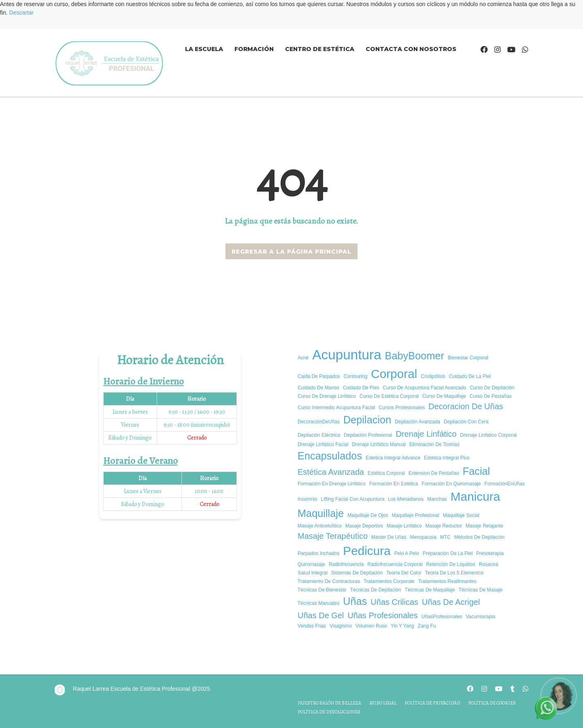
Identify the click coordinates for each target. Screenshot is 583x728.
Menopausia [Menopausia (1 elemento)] (423, 537)
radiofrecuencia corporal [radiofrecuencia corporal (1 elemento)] (395, 564)
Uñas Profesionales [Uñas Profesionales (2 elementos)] (382, 615)
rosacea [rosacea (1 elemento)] (488, 564)
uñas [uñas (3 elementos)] (355, 601)
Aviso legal (383, 703)
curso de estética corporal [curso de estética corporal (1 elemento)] (389, 396)
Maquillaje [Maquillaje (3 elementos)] (321, 513)
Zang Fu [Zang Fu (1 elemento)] (427, 626)
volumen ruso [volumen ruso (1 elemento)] (371, 626)
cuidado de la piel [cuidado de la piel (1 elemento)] (470, 376)
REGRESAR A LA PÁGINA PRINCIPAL (291, 252)
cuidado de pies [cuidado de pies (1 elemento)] (361, 388)
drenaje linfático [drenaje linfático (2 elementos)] (426, 434)
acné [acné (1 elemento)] (303, 358)
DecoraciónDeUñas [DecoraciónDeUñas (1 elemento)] (319, 422)
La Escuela (204, 49)
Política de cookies (492, 703)
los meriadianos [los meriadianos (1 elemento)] (406, 499)
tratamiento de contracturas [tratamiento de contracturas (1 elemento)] (329, 581)
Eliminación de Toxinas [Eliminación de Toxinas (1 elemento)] (434, 444)
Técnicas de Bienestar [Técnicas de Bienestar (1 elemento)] (322, 590)
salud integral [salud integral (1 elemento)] (313, 573)
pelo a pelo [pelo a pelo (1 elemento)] (407, 553)
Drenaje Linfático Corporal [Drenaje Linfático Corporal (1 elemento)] (488, 435)
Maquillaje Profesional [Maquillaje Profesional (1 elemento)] (416, 515)
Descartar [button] (22, 13)
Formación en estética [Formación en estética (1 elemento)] (394, 484)
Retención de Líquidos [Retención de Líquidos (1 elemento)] (451, 564)
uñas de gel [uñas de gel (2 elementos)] (321, 615)
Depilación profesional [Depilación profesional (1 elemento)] (368, 435)
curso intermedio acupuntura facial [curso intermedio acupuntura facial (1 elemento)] (336, 408)
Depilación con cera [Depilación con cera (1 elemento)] (466, 422)
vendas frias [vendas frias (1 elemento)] (312, 626)
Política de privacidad (432, 703)
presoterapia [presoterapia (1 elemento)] (490, 553)
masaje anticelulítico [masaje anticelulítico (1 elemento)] (320, 526)
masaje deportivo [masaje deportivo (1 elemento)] (364, 526)
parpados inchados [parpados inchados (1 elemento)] (318, 553)
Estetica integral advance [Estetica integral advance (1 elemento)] (393, 458)
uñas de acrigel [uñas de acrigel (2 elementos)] (451, 602)
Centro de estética (320, 49)
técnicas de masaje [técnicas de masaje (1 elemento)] (481, 590)
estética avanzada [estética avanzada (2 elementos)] (331, 472)
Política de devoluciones (329, 712)
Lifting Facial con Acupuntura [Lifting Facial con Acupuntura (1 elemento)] (353, 499)
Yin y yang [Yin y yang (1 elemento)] (402, 626)
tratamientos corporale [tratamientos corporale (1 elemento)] (389, 581)
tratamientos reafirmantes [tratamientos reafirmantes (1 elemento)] (447, 581)
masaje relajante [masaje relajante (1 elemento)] (484, 526)
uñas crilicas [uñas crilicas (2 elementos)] (394, 602)
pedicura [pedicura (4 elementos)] (367, 551)
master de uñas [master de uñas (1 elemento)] (389, 537)
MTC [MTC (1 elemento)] (445, 537)
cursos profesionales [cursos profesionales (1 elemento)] (402, 408)
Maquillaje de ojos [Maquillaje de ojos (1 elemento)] (368, 515)
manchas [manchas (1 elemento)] (437, 499)
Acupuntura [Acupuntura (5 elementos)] (347, 355)
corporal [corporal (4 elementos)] (394, 374)
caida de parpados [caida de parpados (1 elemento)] (319, 376)
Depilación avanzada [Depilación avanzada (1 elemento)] (417, 422)
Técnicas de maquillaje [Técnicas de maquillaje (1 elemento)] (430, 590)
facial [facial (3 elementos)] (477, 471)
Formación (254, 49)
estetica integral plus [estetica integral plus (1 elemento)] (447, 458)
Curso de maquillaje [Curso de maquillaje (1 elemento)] (444, 396)
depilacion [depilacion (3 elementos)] (367, 420)
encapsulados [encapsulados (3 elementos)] (330, 456)
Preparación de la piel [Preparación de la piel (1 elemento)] (448, 553)
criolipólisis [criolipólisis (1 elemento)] (433, 376)
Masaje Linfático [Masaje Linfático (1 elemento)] (404, 526)
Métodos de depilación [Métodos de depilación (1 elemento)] (479, 537)
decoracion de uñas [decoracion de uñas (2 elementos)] (466, 406)
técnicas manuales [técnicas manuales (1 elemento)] (318, 603)
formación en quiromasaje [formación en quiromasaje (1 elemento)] (451, 484)
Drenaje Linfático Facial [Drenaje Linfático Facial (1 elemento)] (323, 444)
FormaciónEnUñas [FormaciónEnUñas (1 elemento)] (505, 484)
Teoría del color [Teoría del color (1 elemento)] (404, 573)
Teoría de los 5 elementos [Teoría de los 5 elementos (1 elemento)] (454, 573)
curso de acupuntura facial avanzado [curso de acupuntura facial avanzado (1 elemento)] (425, 388)
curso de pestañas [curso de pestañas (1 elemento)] (491, 396)
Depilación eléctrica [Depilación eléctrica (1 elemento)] (319, 435)
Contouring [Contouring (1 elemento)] (356, 376)
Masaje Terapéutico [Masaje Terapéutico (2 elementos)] (333, 536)
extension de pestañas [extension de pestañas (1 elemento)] (434, 473)
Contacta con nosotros (411, 49)
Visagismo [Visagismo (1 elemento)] (341, 626)
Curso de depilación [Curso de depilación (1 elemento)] (492, 388)
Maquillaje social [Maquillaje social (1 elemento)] (461, 515)
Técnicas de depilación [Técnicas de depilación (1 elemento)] (376, 590)
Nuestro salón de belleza (329, 703)
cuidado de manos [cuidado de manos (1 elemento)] (318, 388)
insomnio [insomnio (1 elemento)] (307, 499)
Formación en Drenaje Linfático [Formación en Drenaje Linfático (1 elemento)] (332, 484)
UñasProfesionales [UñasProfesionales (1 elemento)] (442, 617)
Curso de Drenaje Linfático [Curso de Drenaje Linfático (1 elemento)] (327, 396)
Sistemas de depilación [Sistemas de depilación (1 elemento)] (357, 573)
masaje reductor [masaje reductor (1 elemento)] (444, 526)
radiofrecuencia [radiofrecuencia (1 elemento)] (346, 564)
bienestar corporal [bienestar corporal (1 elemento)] (468, 358)
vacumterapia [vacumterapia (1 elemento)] (480, 617)
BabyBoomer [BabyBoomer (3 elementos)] (415, 356)
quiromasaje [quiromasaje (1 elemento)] (311, 564)
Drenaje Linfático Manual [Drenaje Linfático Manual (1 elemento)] (379, 444)
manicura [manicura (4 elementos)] (475, 496)
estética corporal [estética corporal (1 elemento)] (386, 473)
